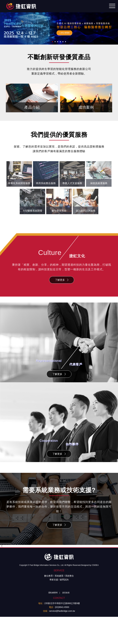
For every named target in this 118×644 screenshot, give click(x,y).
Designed (85, 578)
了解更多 (60, 277)
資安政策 (66, 606)
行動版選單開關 (112, 5)
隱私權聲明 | (53, 606)
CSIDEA (95, 578)
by (90, 578)
